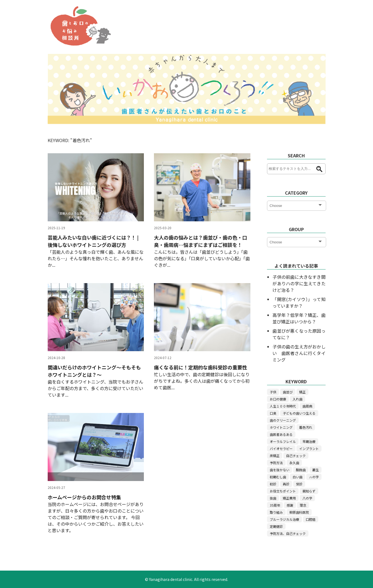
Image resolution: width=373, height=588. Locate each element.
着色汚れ (306, 427)
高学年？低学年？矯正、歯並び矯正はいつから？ (299, 318)
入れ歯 (298, 399)
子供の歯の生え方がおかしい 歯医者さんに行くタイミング (299, 353)
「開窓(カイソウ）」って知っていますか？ (299, 302)
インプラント (309, 448)
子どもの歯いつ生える (299, 413)
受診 (299, 484)
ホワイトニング (281, 427)
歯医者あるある (281, 434)
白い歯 (298, 477)
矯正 (302, 392)
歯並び (288, 392)
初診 (273, 484)
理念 (303, 505)
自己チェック (296, 456)
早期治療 (309, 441)
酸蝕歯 (301, 470)
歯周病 (307, 406)
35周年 (275, 505)
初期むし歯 (278, 477)
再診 (286, 484)
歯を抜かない (280, 470)
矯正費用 (289, 498)
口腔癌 (311, 519)
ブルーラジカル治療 (284, 519)
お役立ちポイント (283, 491)
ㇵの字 (314, 477)
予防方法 (276, 463)
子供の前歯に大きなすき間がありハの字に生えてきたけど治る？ (299, 283)
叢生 (316, 470)
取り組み (276, 512)
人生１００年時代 (283, 406)
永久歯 (294, 463)
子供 (273, 392)
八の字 (307, 498)
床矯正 (275, 456)
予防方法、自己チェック (288, 533)
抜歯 (273, 498)
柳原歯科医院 (299, 512)
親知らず (309, 491)
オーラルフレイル (283, 441)
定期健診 (276, 526)
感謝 (290, 505)
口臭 (273, 413)
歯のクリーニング (283, 420)
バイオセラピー (281, 448)
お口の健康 (278, 399)
